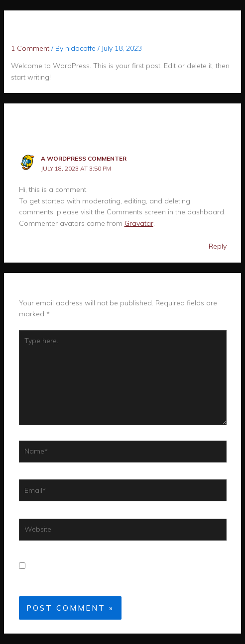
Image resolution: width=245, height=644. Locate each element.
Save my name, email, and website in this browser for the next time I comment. (109, 572)
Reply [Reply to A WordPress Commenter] (218, 246)
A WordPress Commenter (84, 158)
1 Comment (30, 48)
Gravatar (139, 223)
